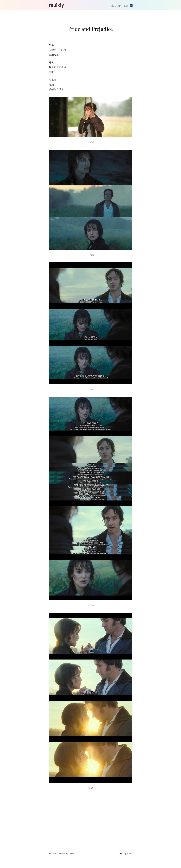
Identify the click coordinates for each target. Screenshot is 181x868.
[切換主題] (131, 6)
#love (62, 854)
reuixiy (56, 5)
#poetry (70, 854)
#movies (53, 854)
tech (130, 854)
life (121, 854)
